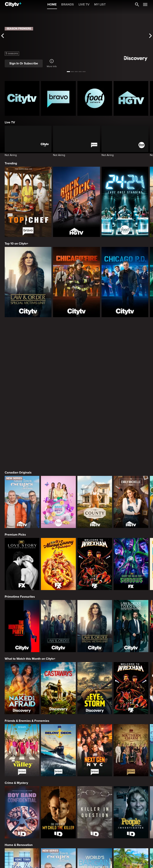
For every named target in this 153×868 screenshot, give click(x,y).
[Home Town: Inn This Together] (22, 778)
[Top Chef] (28, 202)
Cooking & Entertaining (21, 811)
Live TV (10, 122)
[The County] (95, 406)
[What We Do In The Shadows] (131, 468)
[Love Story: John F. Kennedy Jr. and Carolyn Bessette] (22, 468)
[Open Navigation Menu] (145, 4)
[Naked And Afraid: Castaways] (58, 592)
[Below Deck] (58, 654)
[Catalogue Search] (137, 4)
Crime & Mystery (16, 687)
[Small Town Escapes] (22, 406)
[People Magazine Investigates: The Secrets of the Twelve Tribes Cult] (131, 716)
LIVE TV (84, 4)
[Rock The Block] (76, 202)
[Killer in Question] (95, 716)
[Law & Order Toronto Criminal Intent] (131, 530)
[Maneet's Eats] (58, 840)
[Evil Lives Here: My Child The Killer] (58, 716)
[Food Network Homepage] (95, 98)
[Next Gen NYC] (95, 654)
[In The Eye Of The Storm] (95, 592)
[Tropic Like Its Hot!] (131, 778)
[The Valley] (22, 654)
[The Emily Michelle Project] (131, 406)
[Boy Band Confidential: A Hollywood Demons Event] (22, 716)
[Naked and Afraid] (22, 592)
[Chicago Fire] (76, 282)
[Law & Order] (58, 530)
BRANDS (68, 4)
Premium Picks (15, 439)
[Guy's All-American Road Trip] (131, 840)
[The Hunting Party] (22, 530)
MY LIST (100, 4)
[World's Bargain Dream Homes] (95, 778)
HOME (52, 4)
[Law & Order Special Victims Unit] (28, 282)
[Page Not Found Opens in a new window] (76, 346)
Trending (11, 163)
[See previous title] (4, 36)
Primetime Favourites (20, 501)
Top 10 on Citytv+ (16, 244)
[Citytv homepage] (22, 98)
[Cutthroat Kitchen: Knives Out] (95, 840)
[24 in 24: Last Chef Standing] (125, 202)
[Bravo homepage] (58, 98)
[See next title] (149, 36)
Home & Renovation (19, 749)
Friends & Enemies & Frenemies (27, 625)
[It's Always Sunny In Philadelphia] (58, 468)
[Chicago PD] (125, 282)
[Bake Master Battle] (58, 406)
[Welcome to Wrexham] (95, 468)
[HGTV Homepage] (131, 98)
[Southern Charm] (131, 654)
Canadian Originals (18, 377)
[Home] (13, 4)
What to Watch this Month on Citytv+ (30, 563)
